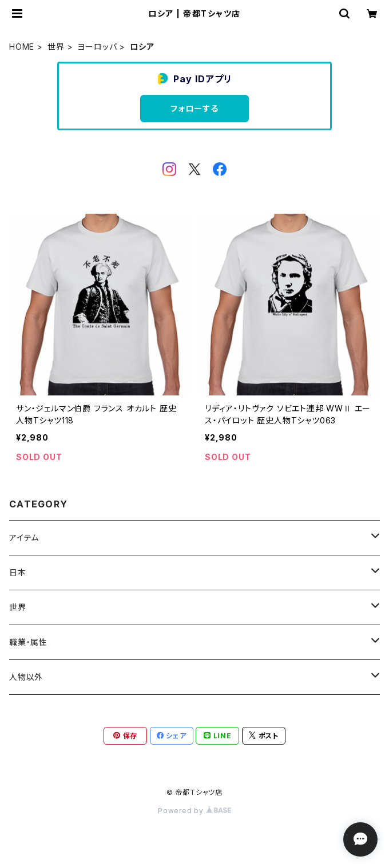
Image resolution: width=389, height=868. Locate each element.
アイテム (24, 537)
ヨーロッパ (97, 47)
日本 (18, 572)
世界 (56, 47)
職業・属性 (28, 642)
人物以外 (26, 677)
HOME (22, 47)
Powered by (194, 811)
